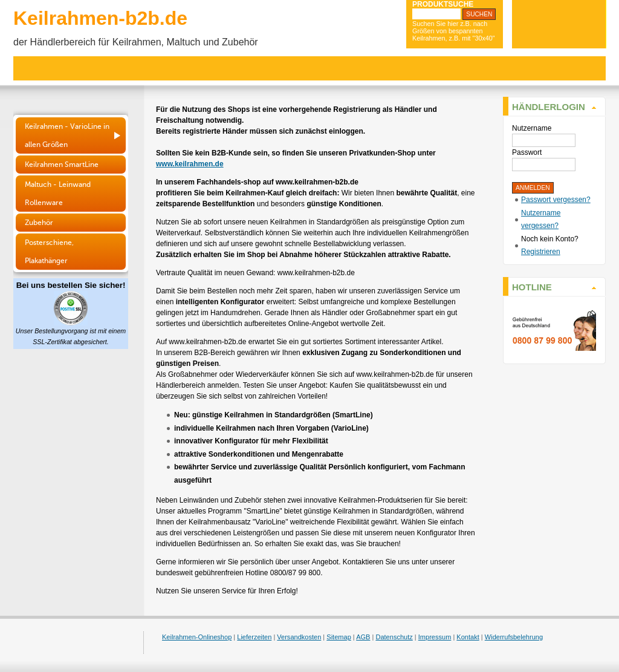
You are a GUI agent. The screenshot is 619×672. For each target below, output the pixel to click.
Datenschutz (394, 637)
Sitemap (339, 637)
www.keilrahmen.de (190, 164)
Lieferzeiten (254, 637)
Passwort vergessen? (556, 200)
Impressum (435, 637)
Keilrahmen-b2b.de (100, 18)
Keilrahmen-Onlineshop (197, 637)
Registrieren (541, 252)
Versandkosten (299, 637)
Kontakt (468, 637)
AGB (363, 637)
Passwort (527, 152)
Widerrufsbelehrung (514, 637)
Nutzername (532, 128)
